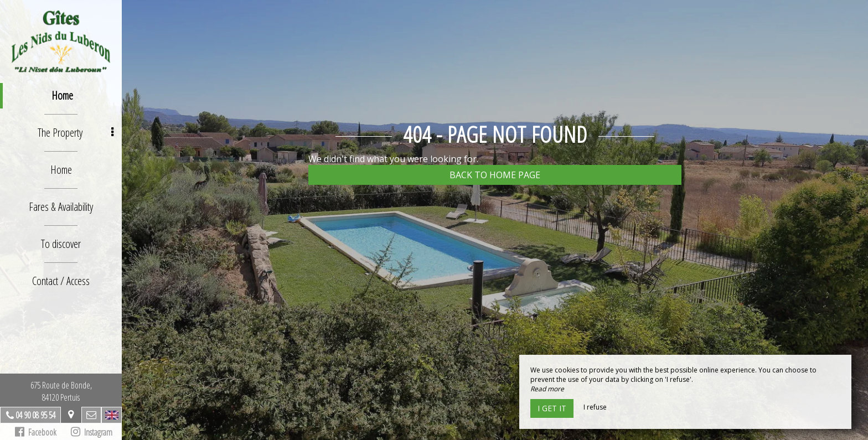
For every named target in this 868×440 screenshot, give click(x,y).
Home (62, 95)
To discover (61, 244)
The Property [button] (76, 133)
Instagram (92, 432)
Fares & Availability (61, 207)
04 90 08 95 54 (35, 415)
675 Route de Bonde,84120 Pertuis (61, 391)
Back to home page (495, 175)
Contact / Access (61, 281)
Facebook (36, 432)
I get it (552, 408)
